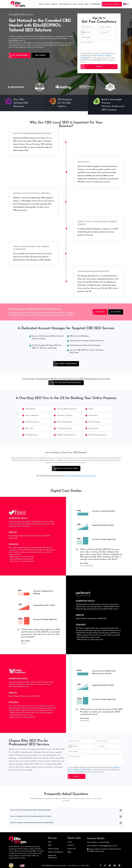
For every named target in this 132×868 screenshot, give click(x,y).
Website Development (56, 852)
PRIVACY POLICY (98, 56)
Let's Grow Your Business (66, 364)
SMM (50, 845)
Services (47, 4)
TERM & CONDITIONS (83, 770)
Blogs (87, 4)
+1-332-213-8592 (95, 4)
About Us (71, 845)
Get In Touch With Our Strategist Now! (81, 476)
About (75, 4)
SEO (50, 842)
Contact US (72, 849)
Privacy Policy (85, 866)
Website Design (53, 849)
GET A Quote (116, 312)
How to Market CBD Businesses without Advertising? (35, 823)
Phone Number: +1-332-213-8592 (98, 842)
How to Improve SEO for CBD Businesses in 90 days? (34, 817)
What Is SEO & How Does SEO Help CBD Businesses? (33, 810)
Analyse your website (112, 4)
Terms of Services (73, 866)
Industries (54, 4)
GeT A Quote (40, 55)
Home (41, 4)
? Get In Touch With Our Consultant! (66, 383)
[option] (16, 87)
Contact (81, 4)
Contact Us (100, 312)
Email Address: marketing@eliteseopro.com (102, 846)
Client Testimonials (65, 4)
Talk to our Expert (20, 55)
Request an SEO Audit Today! (66, 468)
